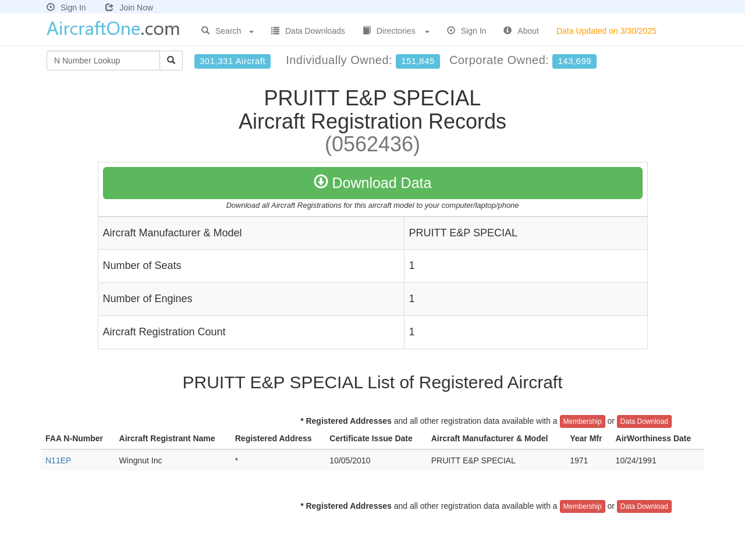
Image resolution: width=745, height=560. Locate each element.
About (521, 31)
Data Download (644, 421)
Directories (396, 31)
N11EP (58, 460)
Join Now (129, 8)
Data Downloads (308, 31)
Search (228, 31)
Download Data (373, 183)
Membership (583, 421)
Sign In (66, 8)
